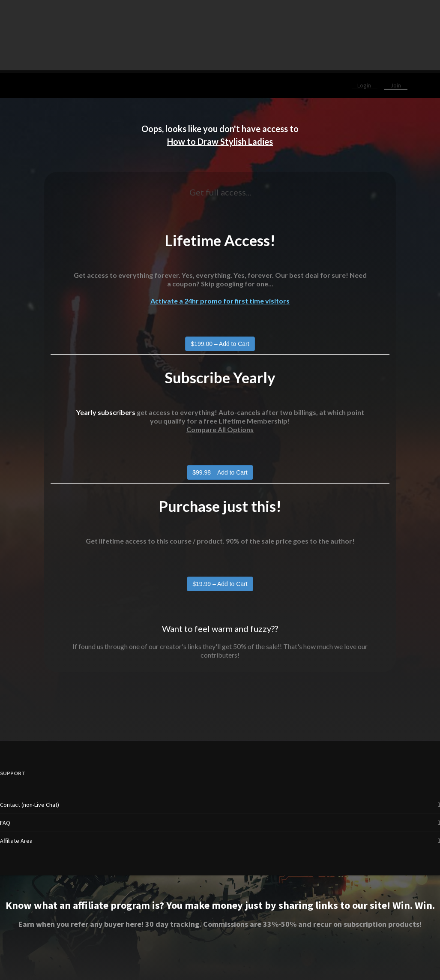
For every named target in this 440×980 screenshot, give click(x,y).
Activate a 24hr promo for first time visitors (220, 301)
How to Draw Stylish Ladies (220, 141)
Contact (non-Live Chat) (30, 805)
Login (365, 85)
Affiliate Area (16, 841)
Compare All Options (220, 429)
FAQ (5, 823)
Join (396, 85)
